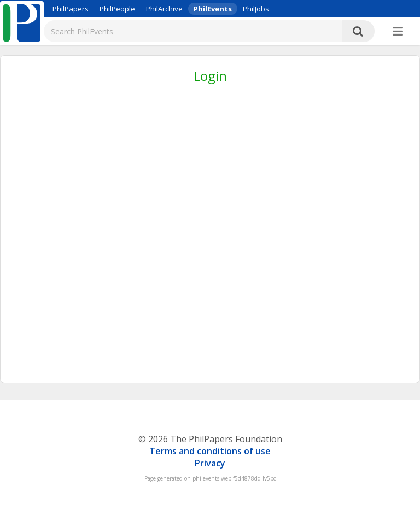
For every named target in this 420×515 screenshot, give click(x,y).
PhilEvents (213, 9)
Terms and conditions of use (210, 451)
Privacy (210, 463)
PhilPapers (71, 9)
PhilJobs (256, 9)
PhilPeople (117, 9)
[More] (398, 32)
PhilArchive (164, 9)
